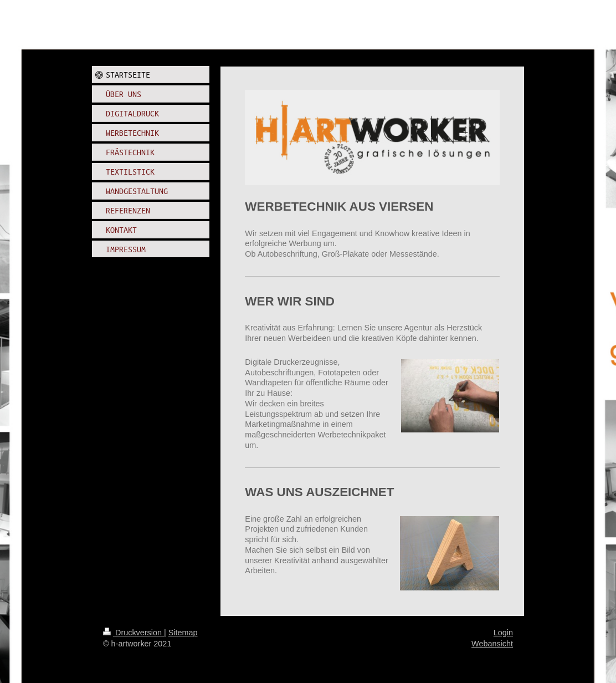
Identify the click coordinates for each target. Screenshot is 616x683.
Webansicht (492, 644)
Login (503, 633)
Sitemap (183, 633)
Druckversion (134, 633)
